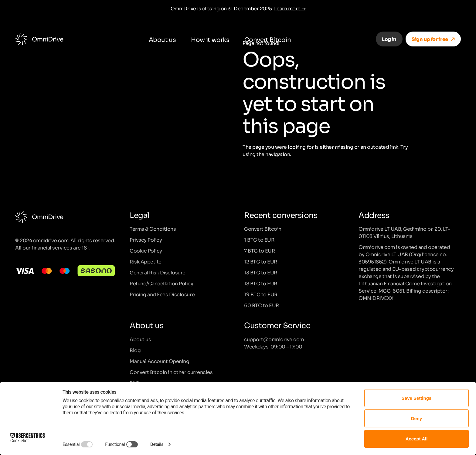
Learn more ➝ (290, 8)
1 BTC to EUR (259, 239)
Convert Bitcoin (268, 39)
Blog (135, 350)
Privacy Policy (146, 239)
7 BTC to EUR (259, 250)
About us (162, 39)
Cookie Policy (146, 250)
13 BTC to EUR (261, 272)
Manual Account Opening (159, 361)
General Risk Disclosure (158, 272)
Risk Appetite (146, 261)
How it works (210, 39)
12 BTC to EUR (261, 261)
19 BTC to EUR (261, 294)
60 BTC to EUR (262, 305)
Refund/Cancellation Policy (161, 283)
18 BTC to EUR (261, 283)
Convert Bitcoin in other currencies (171, 372)
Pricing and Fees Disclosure (162, 294)
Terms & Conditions (153, 229)
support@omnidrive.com (274, 339)
